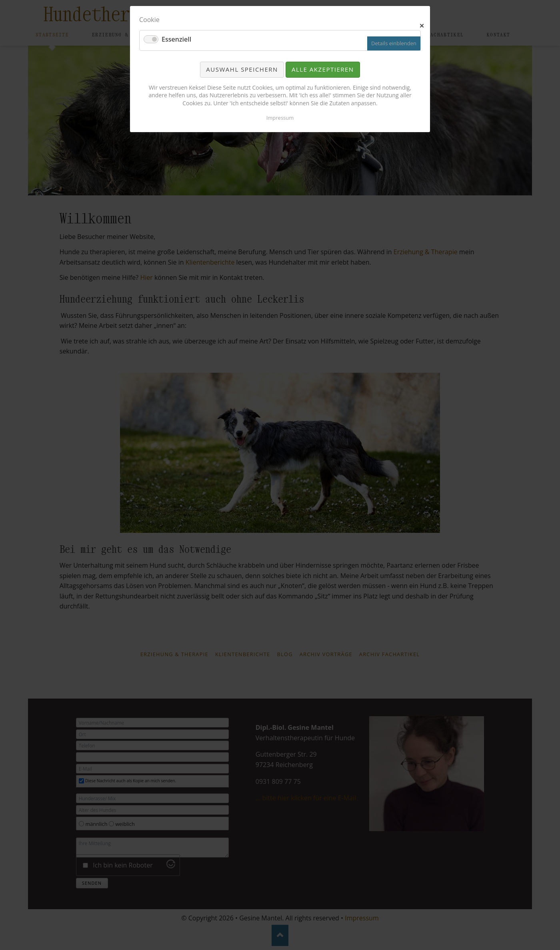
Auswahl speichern (242, 69)
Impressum (280, 118)
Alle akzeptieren (323, 69)
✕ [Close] (422, 25)
